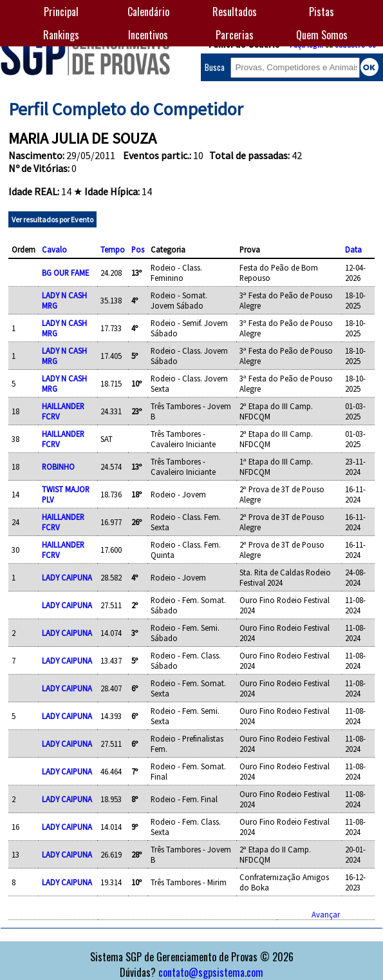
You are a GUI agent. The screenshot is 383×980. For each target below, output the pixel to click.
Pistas (322, 12)
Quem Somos (322, 35)
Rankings (61, 35)
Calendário (148, 12)
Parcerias (235, 35)
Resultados (235, 12)
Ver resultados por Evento (52, 219)
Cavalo (54, 249)
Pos (138, 249)
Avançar (326, 914)
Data (353, 249)
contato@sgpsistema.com (211, 972)
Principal (61, 12)
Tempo (113, 249)
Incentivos (148, 35)
